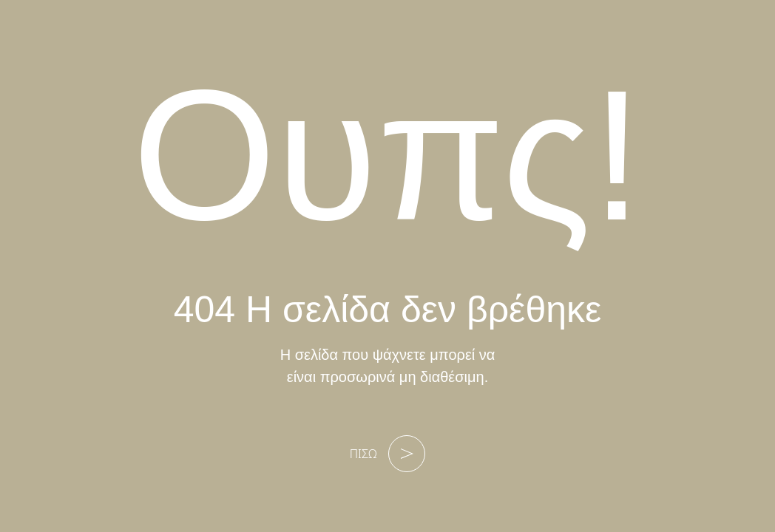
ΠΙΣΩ (388, 454)
